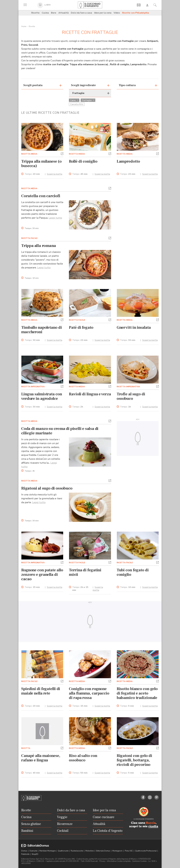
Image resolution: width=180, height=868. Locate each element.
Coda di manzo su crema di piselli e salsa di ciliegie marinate (60, 431)
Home (24, 26)
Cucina (45, 13)
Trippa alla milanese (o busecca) (41, 164)
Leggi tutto (55, 218)
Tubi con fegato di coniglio (133, 572)
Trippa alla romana (39, 246)
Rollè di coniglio (83, 161)
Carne (74, 100)
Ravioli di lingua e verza (90, 394)
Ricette (35, 13)
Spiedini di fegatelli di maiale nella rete (41, 691)
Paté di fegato (81, 327)
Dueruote (34, 851)
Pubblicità (26, 854)
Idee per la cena (103, 13)
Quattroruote (63, 851)
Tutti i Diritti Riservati (89, 861)
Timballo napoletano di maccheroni (42, 330)
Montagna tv (118, 851)
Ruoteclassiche (77, 851)
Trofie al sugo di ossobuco (131, 396)
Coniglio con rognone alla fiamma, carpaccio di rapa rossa (89, 693)
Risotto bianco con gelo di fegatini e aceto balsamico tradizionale (137, 693)
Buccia (151, 823)
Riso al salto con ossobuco (83, 758)
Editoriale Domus (103, 851)
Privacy (102, 861)
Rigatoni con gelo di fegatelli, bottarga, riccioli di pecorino (134, 760)
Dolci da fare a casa (81, 13)
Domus (24, 851)
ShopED (35, 854)
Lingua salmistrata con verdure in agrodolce (42, 396)
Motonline (90, 851)
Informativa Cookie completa (119, 861)
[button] (62, 153)
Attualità (64, 13)
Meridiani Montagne (48, 851)
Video (117, 13)
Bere (54, 13)
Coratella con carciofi (41, 196)
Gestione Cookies (139, 861)
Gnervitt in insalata (134, 327)
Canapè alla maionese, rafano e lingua (41, 758)
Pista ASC (129, 851)
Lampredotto (128, 161)
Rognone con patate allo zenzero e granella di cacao (42, 575)
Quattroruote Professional (146, 851)
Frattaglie (88, 100)
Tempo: (32, 174)
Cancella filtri (77, 104)
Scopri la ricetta (55, 174)
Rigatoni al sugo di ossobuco (47, 488)
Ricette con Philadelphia (135, 13)
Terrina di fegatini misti (85, 572)
